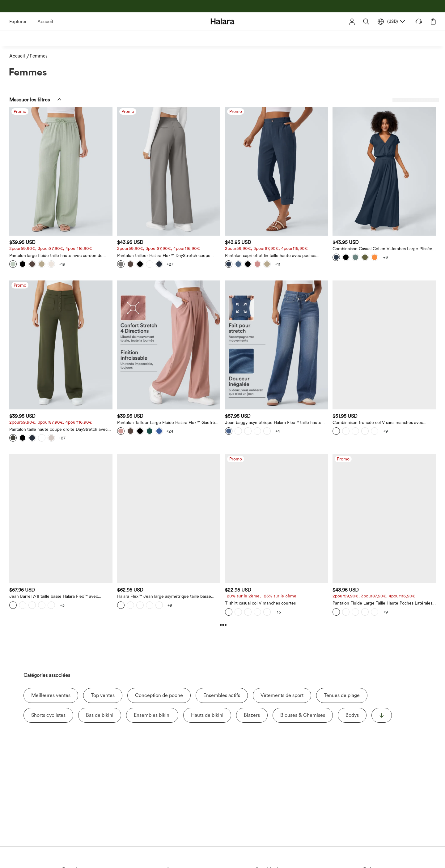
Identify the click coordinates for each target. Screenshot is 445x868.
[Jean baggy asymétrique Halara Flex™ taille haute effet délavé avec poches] (277, 345)
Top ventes (103, 695)
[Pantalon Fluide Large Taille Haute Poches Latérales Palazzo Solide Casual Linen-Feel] (384, 519)
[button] (366, 21)
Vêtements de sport (282, 695)
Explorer (18, 22)
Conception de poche (159, 695)
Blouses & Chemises (303, 715)
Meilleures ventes (51, 695)
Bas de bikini (100, 715)
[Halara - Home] (223, 21)
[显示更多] (382, 715)
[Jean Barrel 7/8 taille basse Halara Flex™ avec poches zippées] (61, 519)
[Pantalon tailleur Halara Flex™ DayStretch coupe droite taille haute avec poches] (169, 171)
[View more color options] (62, 264)
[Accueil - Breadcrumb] (19, 56)
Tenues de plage (342, 695)
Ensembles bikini (152, 715)
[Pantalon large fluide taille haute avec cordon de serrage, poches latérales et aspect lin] (61, 171)
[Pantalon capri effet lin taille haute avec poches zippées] (277, 171)
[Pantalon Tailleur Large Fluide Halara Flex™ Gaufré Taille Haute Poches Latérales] (169, 345)
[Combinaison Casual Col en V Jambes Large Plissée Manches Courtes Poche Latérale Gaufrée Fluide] (384, 171)
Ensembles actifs (222, 695)
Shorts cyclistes (48, 715)
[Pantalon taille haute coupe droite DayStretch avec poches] (61, 345)
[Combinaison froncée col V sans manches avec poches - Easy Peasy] (384, 345)
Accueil (45, 22)
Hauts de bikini (207, 715)
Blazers (252, 715)
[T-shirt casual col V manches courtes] (277, 519)
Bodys (352, 715)
